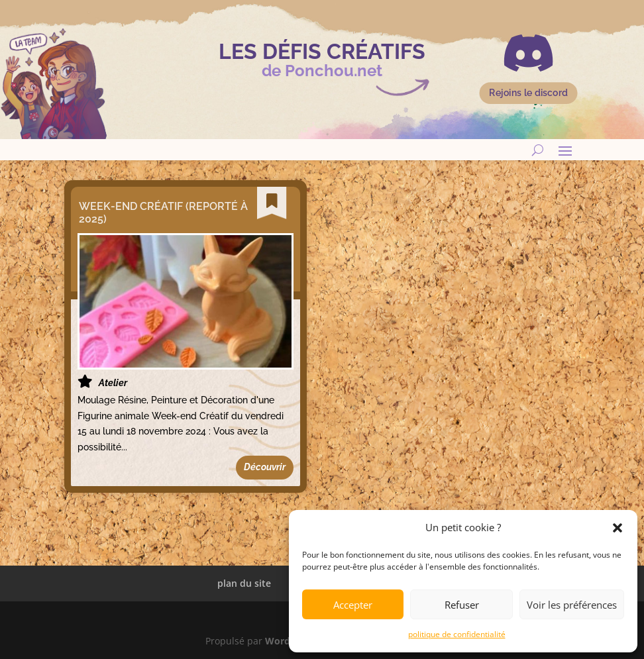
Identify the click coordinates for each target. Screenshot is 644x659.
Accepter (353, 605)
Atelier (111, 383)
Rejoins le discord (528, 93)
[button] (617, 528)
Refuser (462, 605)
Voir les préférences (572, 605)
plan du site (244, 583)
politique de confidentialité (457, 634)
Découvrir (265, 467)
